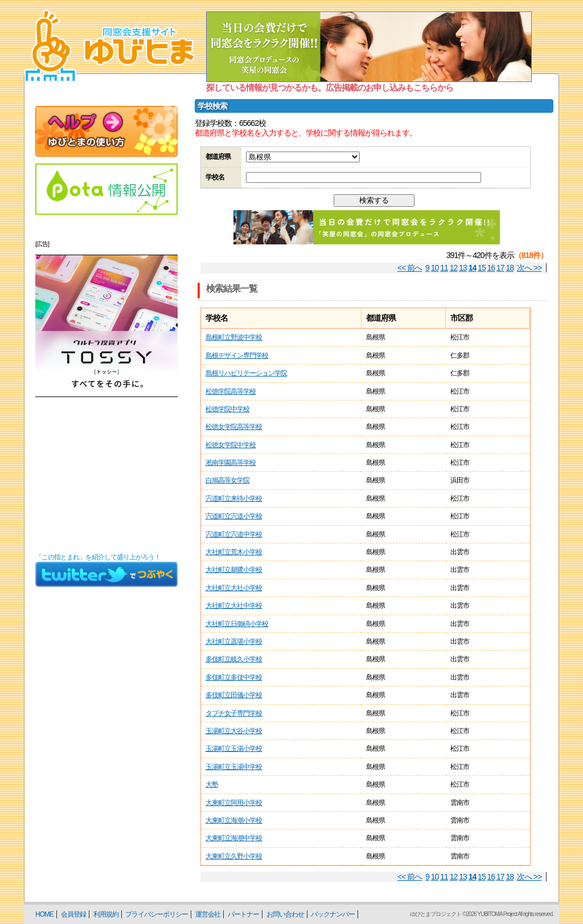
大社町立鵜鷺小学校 (234, 570)
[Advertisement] (106, 475)
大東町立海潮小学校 (234, 820)
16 (491, 268)
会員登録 (73, 914)
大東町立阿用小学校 (234, 803)
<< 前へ (410, 268)
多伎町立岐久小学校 (234, 659)
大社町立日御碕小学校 (237, 624)
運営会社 (208, 914)
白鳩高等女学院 (227, 480)
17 (500, 268)
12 (454, 268)
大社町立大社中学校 (234, 606)
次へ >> (529, 268)
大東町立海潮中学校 (234, 838)
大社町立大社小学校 (234, 588)
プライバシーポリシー (157, 914)
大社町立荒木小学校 (234, 552)
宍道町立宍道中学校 (234, 534)
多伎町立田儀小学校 (234, 695)
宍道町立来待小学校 (234, 498)
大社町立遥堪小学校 (234, 641)
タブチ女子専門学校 (234, 713)
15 (482, 268)
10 (435, 268)
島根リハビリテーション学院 (246, 373)
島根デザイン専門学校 (237, 355)
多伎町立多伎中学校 (234, 677)
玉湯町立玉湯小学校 (234, 749)
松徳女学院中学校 (231, 445)
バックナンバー (333, 914)
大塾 (212, 784)
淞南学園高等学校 (231, 463)
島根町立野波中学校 (234, 337)
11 (444, 268)
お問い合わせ (285, 914)
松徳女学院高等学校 (234, 427)
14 (473, 268)
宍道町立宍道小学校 (234, 516)
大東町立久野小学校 (234, 856)
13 (463, 268)
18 (510, 268)
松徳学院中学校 (227, 409)
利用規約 (106, 914)
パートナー (243, 914)
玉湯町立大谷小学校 (234, 731)
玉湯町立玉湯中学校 (234, 767)
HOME (44, 914)
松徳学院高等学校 (231, 391)
